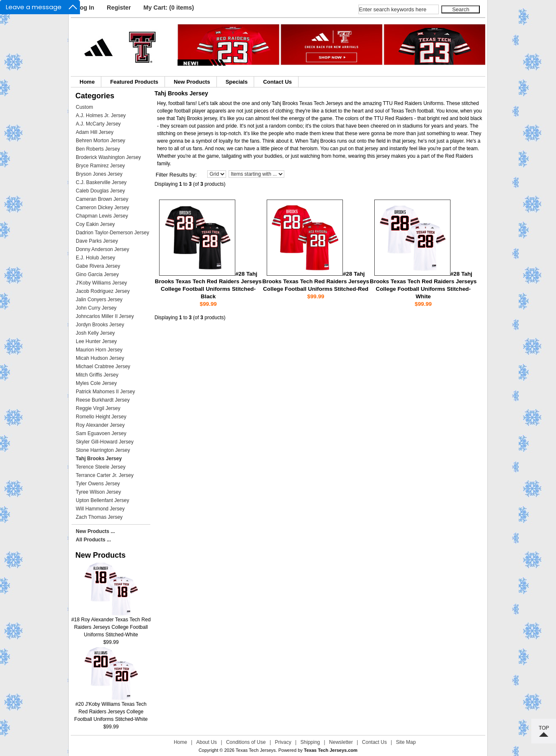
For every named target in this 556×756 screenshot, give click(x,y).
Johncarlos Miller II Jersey (105, 316)
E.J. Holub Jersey (95, 258)
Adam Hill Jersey (95, 132)
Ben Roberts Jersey (98, 149)
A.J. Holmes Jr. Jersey (101, 115)
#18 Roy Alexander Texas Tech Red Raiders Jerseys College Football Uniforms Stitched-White (111, 624)
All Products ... (93, 540)
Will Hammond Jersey (100, 509)
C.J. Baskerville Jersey (101, 182)
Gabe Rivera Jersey (98, 266)
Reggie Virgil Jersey (98, 408)
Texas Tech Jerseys (256, 750)
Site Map (406, 742)
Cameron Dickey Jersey (102, 208)
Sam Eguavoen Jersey (101, 433)
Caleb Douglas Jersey (100, 191)
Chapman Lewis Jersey (102, 216)
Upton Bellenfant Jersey (102, 500)
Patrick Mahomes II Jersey (105, 392)
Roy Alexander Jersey (100, 425)
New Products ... (95, 531)
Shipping (310, 742)
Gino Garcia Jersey (97, 274)
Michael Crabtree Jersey (103, 366)
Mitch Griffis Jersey (97, 375)
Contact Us (277, 82)
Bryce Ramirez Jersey (100, 166)
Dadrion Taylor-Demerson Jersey (112, 233)
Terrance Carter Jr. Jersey (105, 475)
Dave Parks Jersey (97, 241)
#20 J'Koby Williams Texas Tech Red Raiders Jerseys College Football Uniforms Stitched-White (111, 709)
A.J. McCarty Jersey (98, 124)
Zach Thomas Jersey (99, 517)
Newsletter (341, 742)
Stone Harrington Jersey (103, 450)
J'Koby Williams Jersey (101, 283)
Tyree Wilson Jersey (98, 492)
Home (87, 82)
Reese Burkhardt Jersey (103, 400)
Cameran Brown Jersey (102, 199)
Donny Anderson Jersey (102, 249)
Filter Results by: (176, 175)
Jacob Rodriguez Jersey (103, 291)
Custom (84, 107)
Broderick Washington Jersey (108, 157)
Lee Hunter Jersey (96, 341)
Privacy (283, 742)
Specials (237, 82)
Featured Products (134, 82)
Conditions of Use (246, 742)
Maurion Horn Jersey (99, 350)
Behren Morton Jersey (100, 141)
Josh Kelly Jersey (95, 333)
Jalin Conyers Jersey (99, 300)
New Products (192, 82)
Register (119, 8)
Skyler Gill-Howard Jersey (105, 442)
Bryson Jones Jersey (99, 174)
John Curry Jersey (96, 308)
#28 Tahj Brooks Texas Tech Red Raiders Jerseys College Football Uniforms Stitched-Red (316, 281)
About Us (207, 742)
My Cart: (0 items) (169, 8)
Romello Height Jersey (101, 417)
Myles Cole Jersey (96, 383)
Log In (85, 8)
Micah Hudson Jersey (100, 358)
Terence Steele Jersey (101, 467)
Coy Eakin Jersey (95, 224)
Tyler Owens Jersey (98, 484)
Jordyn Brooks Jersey (100, 325)
